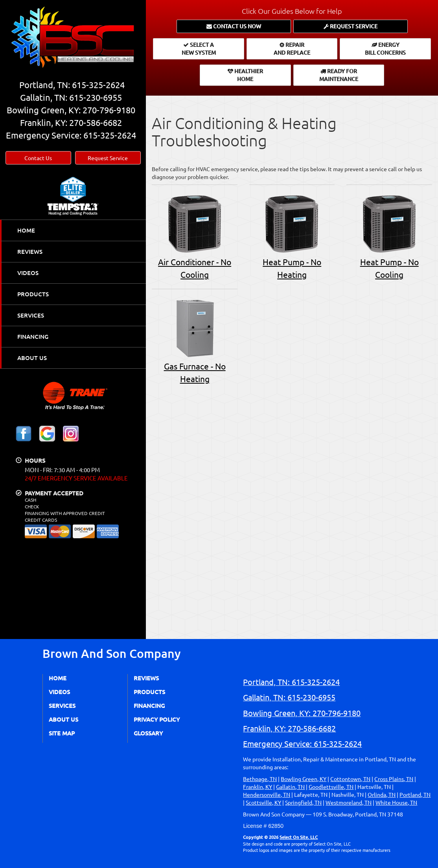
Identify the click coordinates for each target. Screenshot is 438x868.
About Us (32, 358)
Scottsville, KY (263, 802)
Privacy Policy (157, 719)
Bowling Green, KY (304, 779)
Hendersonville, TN (267, 794)
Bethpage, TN (260, 779)
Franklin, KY (258, 787)
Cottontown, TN (350, 779)
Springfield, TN (303, 802)
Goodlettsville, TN (331, 787)
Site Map (62, 733)
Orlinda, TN (382, 794)
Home (26, 230)
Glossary (148, 733)
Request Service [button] (108, 158)
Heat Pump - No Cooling (389, 236)
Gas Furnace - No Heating (195, 340)
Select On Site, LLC (299, 837)
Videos (28, 273)
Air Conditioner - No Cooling (195, 236)
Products (33, 294)
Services (31, 315)
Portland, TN (415, 794)
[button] (234, 26)
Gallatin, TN (290, 787)
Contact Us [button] (38, 158)
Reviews (30, 251)
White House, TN (396, 802)
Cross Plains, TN (394, 779)
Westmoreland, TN (349, 802)
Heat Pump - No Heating (292, 236)
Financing (33, 336)
